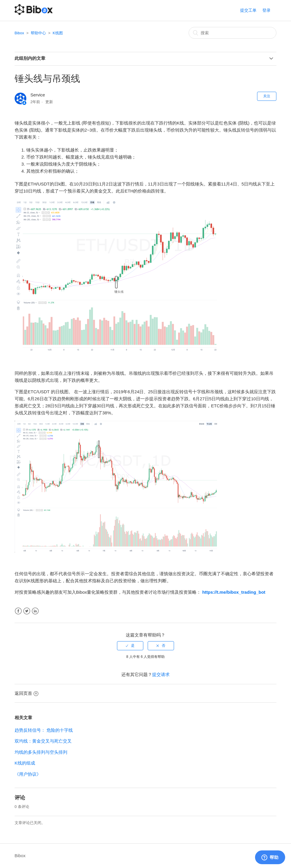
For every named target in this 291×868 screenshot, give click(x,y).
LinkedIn (35, 611)
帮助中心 (38, 33)
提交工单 (248, 10)
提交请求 (161, 674)
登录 (266, 10)
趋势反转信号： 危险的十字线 (44, 730)
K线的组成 (25, 763)
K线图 (58, 33)
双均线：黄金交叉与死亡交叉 (43, 741)
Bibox (19, 33)
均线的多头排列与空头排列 (41, 752)
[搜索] (233, 33)
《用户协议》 (28, 774)
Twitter (27, 611)
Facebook (18, 611)
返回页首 (26, 693)
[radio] (130, 646)
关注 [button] (267, 96)
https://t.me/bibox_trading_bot (234, 592)
